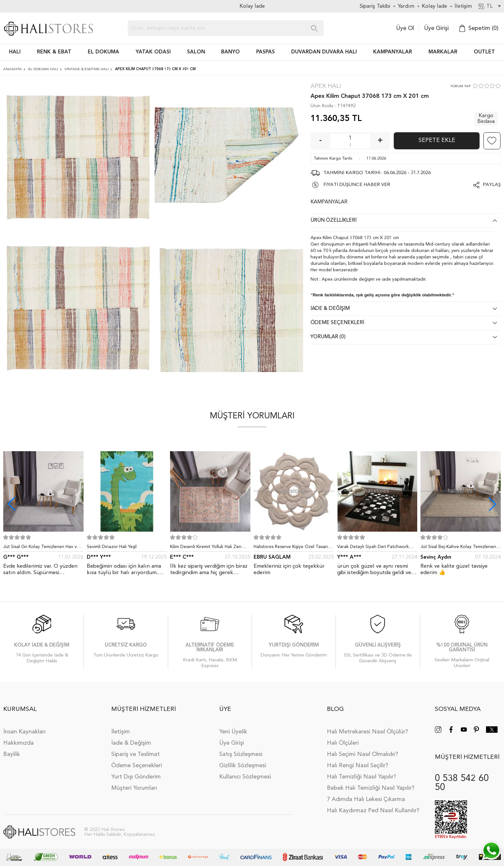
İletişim (121, 727)
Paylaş (492, 185)
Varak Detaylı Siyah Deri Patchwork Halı (373, 548)
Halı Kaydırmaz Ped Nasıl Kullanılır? (373, 806)
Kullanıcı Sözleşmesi (245, 772)
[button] (492, 504)
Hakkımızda (18, 738)
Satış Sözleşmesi (241, 750)
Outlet (484, 52)
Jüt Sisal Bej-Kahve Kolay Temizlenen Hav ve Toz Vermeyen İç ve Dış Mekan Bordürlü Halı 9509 (459, 548)
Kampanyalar (393, 52)
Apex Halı (326, 86)
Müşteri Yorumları (134, 783)
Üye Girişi (436, 28)
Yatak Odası (153, 52)
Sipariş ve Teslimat (135, 750)
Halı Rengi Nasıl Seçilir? (357, 761)
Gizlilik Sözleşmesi (243, 761)
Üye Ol (405, 28)
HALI (15, 52)
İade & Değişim (131, 738)
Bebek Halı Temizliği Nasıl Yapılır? (371, 783)
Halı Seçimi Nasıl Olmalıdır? (362, 750)
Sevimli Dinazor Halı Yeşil (112, 547)
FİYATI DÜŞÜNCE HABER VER (357, 185)
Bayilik (12, 750)
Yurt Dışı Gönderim (136, 772)
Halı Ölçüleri (343, 738)
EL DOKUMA (104, 52)
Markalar (443, 52)
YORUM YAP (460, 86)
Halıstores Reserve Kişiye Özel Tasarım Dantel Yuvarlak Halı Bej (292, 548)
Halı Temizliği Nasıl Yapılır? (361, 772)
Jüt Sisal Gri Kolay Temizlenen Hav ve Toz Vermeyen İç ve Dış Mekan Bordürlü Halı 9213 (41, 548)
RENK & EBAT (54, 52)
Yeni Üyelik (233, 727)
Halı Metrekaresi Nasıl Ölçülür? (367, 727)
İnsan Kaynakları (24, 727)
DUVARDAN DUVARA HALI (324, 52)
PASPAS (265, 52)
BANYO (230, 52)
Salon (196, 52)
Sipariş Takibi (375, 6)
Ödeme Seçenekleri (137, 761)
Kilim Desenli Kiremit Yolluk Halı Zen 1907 (206, 548)
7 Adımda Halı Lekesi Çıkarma (366, 795)
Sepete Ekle (437, 140)
